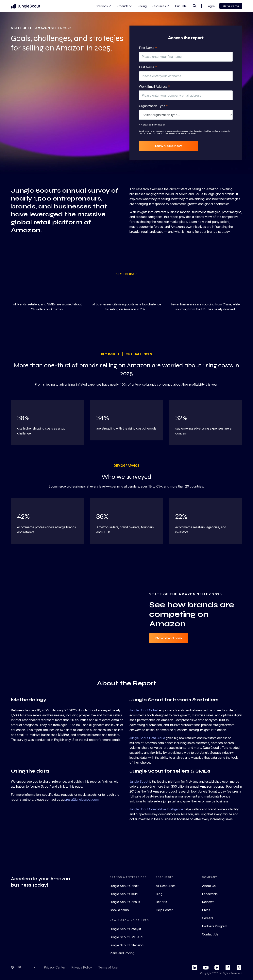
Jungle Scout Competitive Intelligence (156, 809)
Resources (161, 6)
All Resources (166, 886)
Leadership (210, 894)
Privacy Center (54, 967)
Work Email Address (154, 86)
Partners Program (215, 926)
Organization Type (153, 106)
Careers (208, 918)
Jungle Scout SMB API (126, 937)
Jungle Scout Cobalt (144, 710)
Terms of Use (108, 967)
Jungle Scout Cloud (124, 894)
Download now (169, 146)
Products (125, 6)
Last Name (148, 67)
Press (206, 910)
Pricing (142, 6)
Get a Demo (231, 6)
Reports (161, 902)
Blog (159, 894)
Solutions (104, 6)
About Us (209, 886)
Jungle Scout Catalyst (125, 929)
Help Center (164, 910)
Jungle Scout (139, 781)
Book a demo (119, 910)
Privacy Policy (82, 967)
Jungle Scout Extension (127, 945)
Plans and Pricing (122, 953)
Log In (211, 6)
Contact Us (210, 934)
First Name (148, 48)
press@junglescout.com (82, 799)
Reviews (208, 902)
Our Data (181, 6)
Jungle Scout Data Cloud (147, 738)
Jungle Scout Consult (125, 902)
